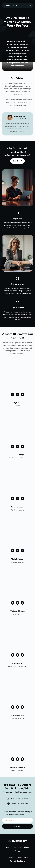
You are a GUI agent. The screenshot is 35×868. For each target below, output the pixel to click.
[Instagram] (22, 394)
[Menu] (30, 6)
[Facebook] (13, 394)
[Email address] (18, 820)
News (8, 847)
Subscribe (17, 826)
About (26, 847)
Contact (17, 851)
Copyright (10, 857)
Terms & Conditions (17, 861)
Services (17, 847)
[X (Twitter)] (18, 394)
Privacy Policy (23, 857)
